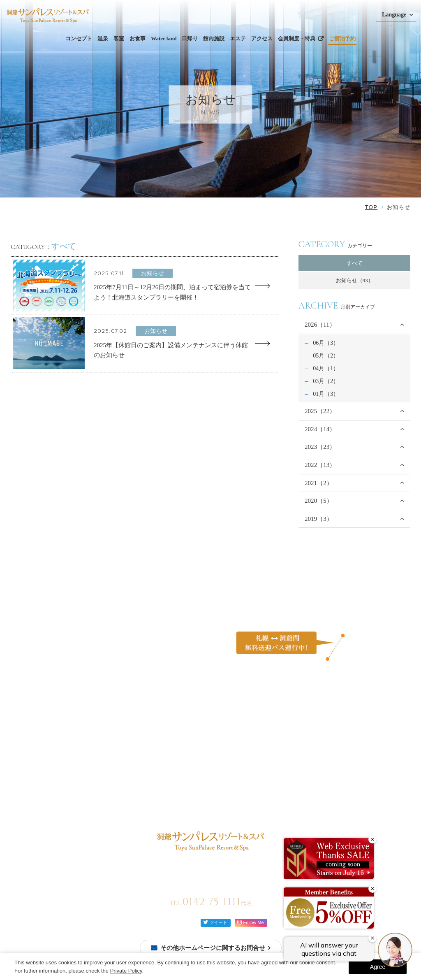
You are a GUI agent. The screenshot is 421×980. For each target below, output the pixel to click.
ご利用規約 (299, 770)
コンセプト (79, 38)
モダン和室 (90, 793)
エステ (238, 38)
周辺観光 (194, 770)
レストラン (139, 748)
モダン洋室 (90, 802)
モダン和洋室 (93, 784)
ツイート (215, 922)
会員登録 (27, 752)
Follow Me (250, 922)
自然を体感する (243, 757)
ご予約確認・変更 (37, 761)
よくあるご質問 (304, 730)
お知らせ (235, 779)
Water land (164, 38)
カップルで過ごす (246, 748)
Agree (378, 967)
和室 (82, 765)
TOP (371, 207)
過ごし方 (235, 730)
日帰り (190, 38)
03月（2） (326, 381)
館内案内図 (152, 777)
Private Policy (126, 971)
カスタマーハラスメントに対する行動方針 (337, 756)
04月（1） (326, 368)
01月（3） (326, 394)
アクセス (262, 38)
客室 (119, 38)
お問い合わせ (302, 743)
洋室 (82, 774)
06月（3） (326, 343)
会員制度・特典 (297, 38)
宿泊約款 (296, 783)
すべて (355, 263)
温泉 (103, 38)
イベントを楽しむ (246, 766)
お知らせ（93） (355, 280)
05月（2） (326, 355)
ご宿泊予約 (342, 38)
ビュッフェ (139, 739)
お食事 (138, 38)
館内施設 (214, 38)
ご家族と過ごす (243, 739)
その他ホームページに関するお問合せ (213, 948)
